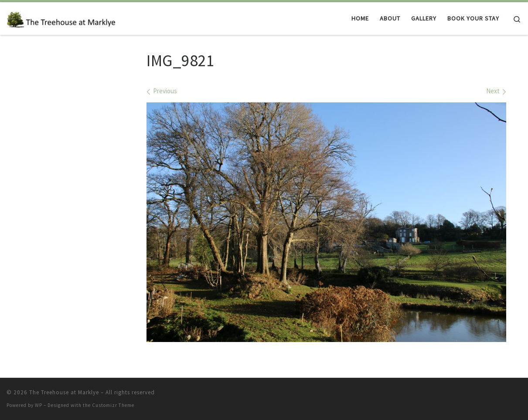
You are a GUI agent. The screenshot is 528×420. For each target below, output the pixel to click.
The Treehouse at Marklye (64, 392)
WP (39, 405)
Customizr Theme (113, 405)
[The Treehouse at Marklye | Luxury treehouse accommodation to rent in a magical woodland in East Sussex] (61, 18)
